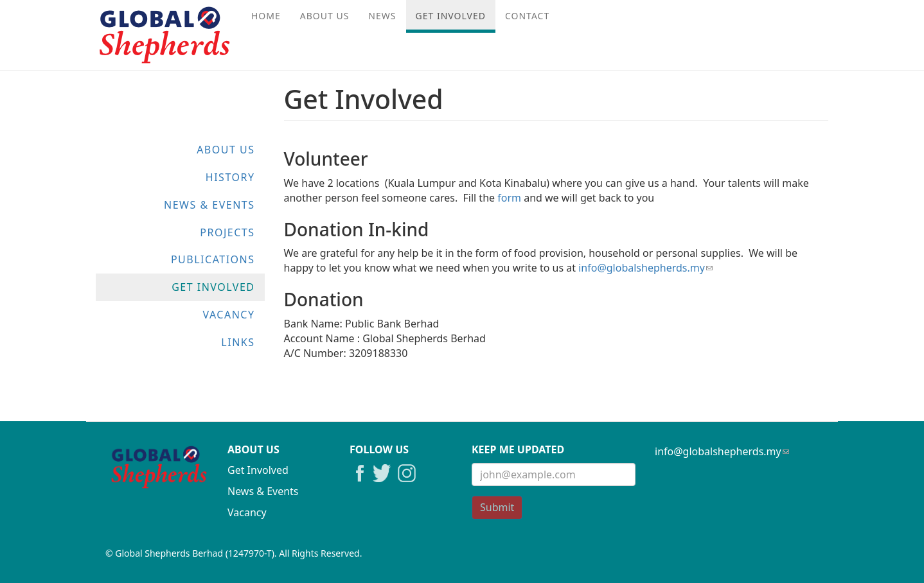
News (382, 16)
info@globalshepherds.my (645, 268)
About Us (325, 16)
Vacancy (228, 315)
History (230, 177)
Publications (213, 259)
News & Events (209, 205)
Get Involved (451, 16)
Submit (497, 507)
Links (238, 342)
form (509, 198)
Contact (527, 16)
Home (266, 16)
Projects (227, 232)
